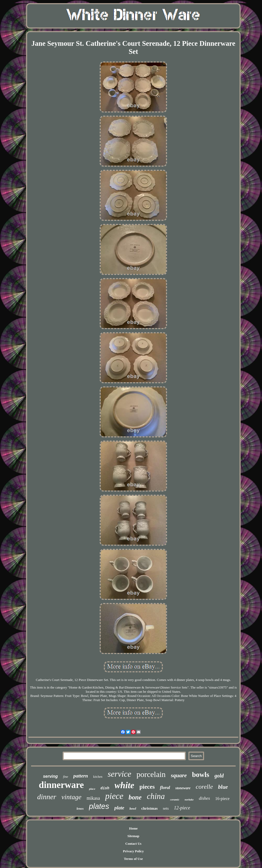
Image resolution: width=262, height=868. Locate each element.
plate (119, 808)
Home (133, 828)
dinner (47, 797)
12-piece (182, 808)
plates (99, 806)
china (156, 796)
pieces (147, 787)
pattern (81, 776)
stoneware (183, 788)
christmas (150, 808)
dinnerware (61, 785)
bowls (201, 775)
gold (219, 776)
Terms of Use (133, 859)
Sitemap (133, 836)
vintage (72, 797)
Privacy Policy (133, 851)
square (179, 775)
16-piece (222, 799)
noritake (189, 800)
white (124, 785)
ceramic (175, 799)
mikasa (93, 798)
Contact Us (133, 844)
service (119, 774)
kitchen (98, 777)
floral (165, 788)
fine (66, 777)
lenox (80, 809)
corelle (204, 787)
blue (223, 787)
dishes (204, 798)
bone (135, 797)
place (92, 789)
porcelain (151, 774)
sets (166, 808)
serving (50, 776)
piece (114, 796)
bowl (133, 808)
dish (105, 788)
